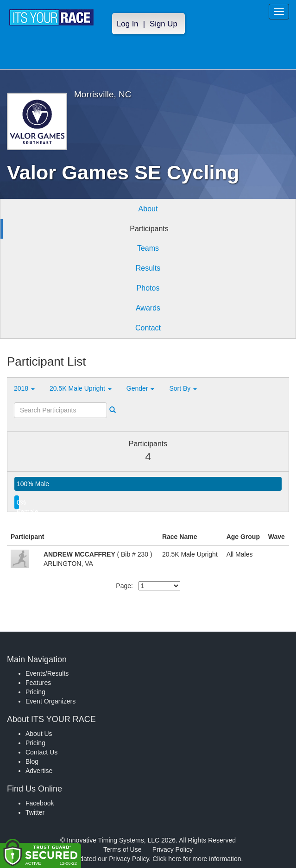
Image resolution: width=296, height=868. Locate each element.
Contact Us (41, 752)
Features (38, 683)
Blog (32, 761)
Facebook (40, 803)
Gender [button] (141, 388)
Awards (148, 308)
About (148, 209)
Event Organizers (50, 701)
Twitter (35, 812)
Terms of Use (122, 849)
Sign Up (164, 24)
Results (148, 268)
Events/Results (47, 673)
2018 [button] (24, 388)
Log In (128, 24)
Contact (148, 328)
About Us (39, 734)
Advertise (39, 771)
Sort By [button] (183, 388)
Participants (149, 229)
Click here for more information (197, 859)
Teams (148, 248)
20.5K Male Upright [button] (81, 388)
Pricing (35, 692)
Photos (148, 288)
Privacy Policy (173, 849)
